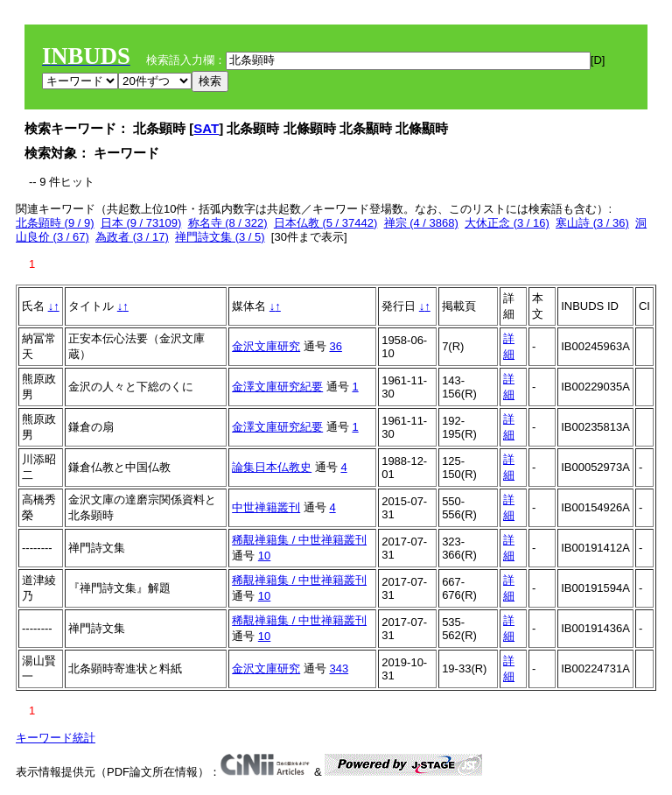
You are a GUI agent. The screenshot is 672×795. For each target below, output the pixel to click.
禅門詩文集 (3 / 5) (220, 237)
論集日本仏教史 (272, 467)
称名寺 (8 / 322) (228, 223)
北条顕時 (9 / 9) (55, 223)
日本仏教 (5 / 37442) (326, 223)
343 (339, 668)
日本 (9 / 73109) (141, 223)
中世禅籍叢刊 (266, 507)
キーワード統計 (56, 738)
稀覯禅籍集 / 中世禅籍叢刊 (299, 540)
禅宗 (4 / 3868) (421, 223)
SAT (206, 128)
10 (264, 556)
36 (335, 346)
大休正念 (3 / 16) (507, 223)
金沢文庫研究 (266, 346)
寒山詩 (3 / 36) (592, 223)
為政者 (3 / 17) (132, 237)
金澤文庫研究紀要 (277, 387)
